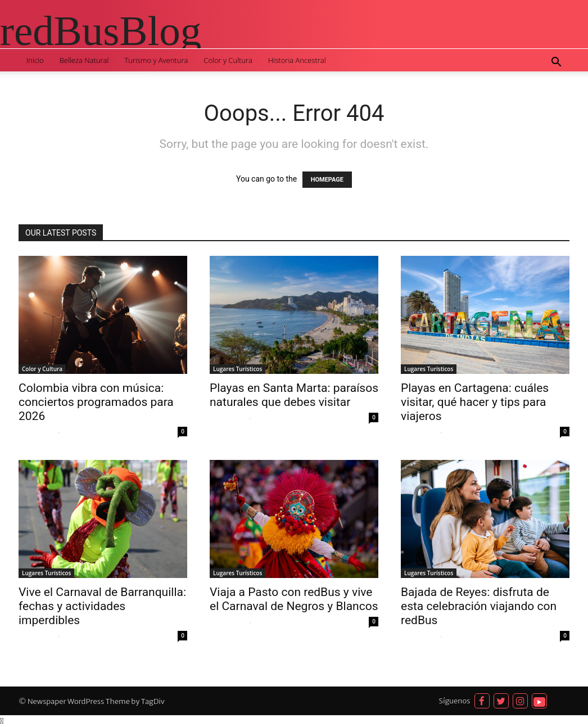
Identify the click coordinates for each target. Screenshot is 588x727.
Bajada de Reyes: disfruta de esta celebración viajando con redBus (479, 606)
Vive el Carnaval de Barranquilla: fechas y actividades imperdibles (102, 606)
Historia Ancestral (297, 60)
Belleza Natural (84, 60)
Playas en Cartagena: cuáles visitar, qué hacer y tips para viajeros (475, 402)
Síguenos (455, 701)
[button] (556, 63)
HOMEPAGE (327, 180)
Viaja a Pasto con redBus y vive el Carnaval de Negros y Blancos (294, 599)
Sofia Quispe (37, 432)
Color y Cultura (228, 60)
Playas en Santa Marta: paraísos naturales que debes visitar (294, 395)
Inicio (35, 60)
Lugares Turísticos (238, 369)
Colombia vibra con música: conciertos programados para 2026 (96, 402)
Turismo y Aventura (156, 60)
